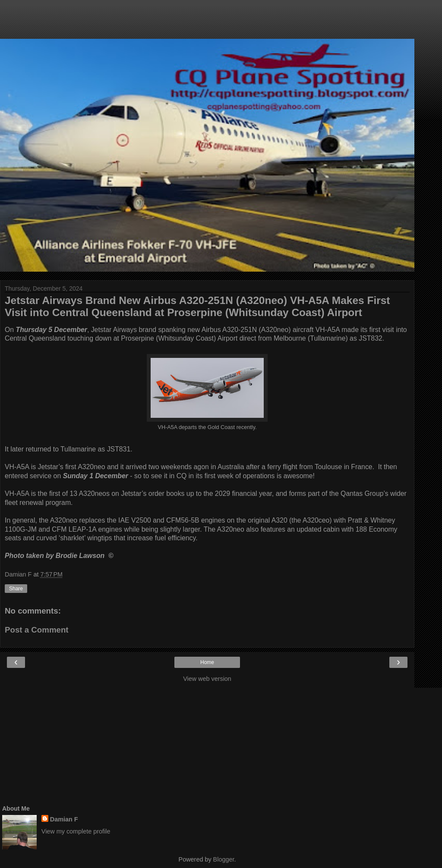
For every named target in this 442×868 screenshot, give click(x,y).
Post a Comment (37, 630)
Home (207, 662)
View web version (207, 679)
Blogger (224, 859)
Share (16, 589)
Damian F (64, 819)
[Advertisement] (207, 24)
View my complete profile (76, 831)
